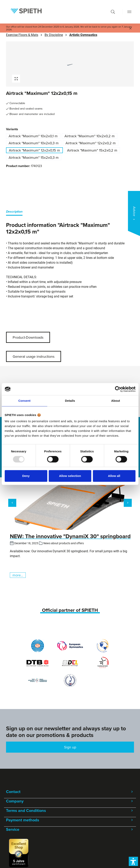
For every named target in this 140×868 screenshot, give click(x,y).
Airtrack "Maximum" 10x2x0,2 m (90, 136)
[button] (133, 861)
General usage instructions (34, 356)
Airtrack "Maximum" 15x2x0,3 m (34, 157)
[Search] (113, 12)
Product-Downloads (28, 337)
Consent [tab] (24, 401)
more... (18, 575)
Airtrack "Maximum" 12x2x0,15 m (34, 150)
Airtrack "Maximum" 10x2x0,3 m (34, 143)
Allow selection (70, 476)
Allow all (114, 476)
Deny (26, 476)
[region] (70, 64)
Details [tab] (70, 401)
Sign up (70, 747)
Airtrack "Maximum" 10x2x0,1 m (33, 136)
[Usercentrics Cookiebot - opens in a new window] (118, 389)
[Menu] (129, 12)
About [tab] (116, 401)
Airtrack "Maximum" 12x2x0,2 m (91, 143)
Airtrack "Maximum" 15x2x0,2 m (92, 150)
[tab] (14, 212)
